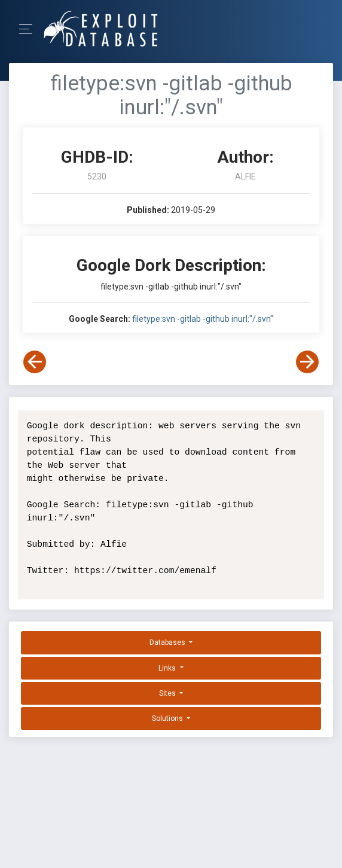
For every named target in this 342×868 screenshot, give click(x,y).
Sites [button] (168, 693)
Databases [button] (168, 642)
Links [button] (168, 668)
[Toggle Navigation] (30, 29)
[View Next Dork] (307, 362)
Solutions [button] (168, 718)
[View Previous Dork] (35, 362)
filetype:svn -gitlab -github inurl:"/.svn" (203, 319)
